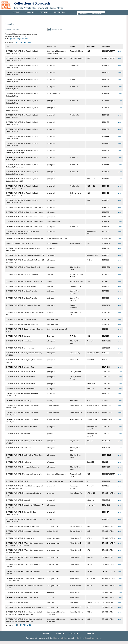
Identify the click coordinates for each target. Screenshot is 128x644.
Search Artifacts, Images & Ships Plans (39, 8)
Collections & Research (32, 4)
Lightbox (12, 39)
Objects (30, 12)
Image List (20, 39)
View (120, 51)
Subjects (59, 12)
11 (30, 42)
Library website (60, 638)
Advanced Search (96, 14)
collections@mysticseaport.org (88, 638)
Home (16, 12)
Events (44, 12)
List (27, 39)
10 (28, 42)
